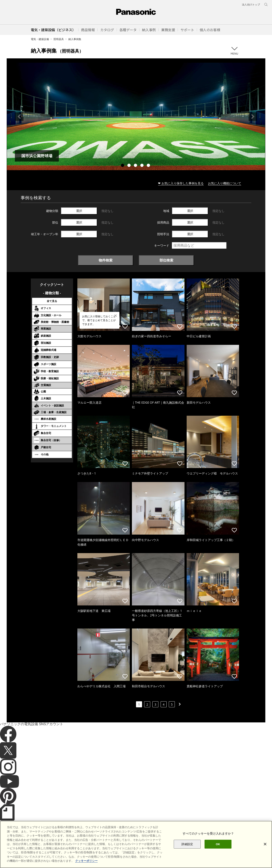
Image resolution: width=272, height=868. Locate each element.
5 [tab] (149, 166)
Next (253, 117)
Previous (19, 117)
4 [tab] (142, 166)
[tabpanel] (136, 116)
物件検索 (106, 260)
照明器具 (59, 39)
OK (218, 859)
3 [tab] (136, 166)
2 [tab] (130, 166)
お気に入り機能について (225, 183)
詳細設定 (187, 859)
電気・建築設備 (40, 39)
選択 (79, 211)
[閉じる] (265, 859)
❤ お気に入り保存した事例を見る (181, 183)
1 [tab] (123, 166)
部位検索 (166, 260)
